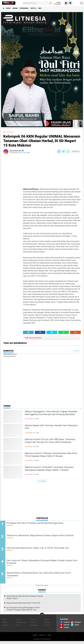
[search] (37, 3)
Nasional (18, 8)
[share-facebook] (59, 151)
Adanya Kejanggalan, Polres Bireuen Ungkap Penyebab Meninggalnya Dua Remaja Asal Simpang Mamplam (52, 415)
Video (49, 8)
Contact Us (42, 638)
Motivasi (47, 625)
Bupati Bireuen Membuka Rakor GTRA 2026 (23, 606)
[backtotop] (42, 618)
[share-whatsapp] (68, 151)
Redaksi (35, 638)
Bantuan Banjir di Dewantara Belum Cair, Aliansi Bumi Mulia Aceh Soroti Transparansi (42, 577)
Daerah (10, 8)
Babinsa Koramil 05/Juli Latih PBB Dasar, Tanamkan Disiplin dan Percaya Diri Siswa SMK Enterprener (51, 443)
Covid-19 (33, 622)
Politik (47, 628)
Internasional (29, 8)
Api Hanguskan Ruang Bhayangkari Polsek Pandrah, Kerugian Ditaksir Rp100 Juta (23, 611)
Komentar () (76, 151)
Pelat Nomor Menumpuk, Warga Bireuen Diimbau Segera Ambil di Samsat (44, 538)
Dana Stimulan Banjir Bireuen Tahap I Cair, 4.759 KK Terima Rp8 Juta (44, 551)
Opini (18, 628)
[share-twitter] (64, 151)
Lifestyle (41, 8)
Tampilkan (76, 351)
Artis (4, 622)
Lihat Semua (42, 481)
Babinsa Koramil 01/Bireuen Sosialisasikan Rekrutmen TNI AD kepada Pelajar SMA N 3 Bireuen (51, 457)
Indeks (50, 638)
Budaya (19, 622)
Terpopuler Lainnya (42, 588)
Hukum (5, 625)
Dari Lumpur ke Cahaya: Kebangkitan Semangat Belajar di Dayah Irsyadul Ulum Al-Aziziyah (41, 564)
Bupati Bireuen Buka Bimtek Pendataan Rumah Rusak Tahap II (25, 600)
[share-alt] (28, 332)
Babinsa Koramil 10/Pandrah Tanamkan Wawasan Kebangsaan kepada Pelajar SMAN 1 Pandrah (53, 471)
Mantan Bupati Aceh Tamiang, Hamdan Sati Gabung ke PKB (52, 427)
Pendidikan (34, 628)
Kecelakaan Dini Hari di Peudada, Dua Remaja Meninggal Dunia (44, 523)
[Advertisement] (42, 500)
